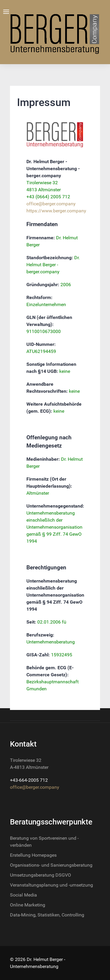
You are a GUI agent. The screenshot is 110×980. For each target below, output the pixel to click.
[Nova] (55, 32)
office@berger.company (51, 204)
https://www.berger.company (56, 211)
